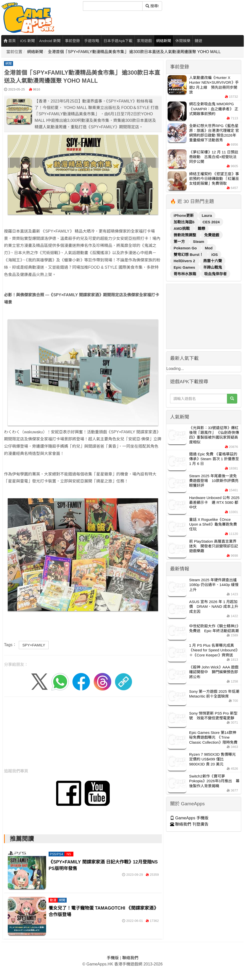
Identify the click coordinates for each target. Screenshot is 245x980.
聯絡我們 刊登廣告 (189, 824)
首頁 (10, 41)
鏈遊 (198, 41)
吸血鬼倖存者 (215, 274)
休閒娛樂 (183, 41)
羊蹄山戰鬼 (213, 267)
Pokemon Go (186, 248)
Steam (199, 241)
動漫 (53, 900)
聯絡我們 (130, 958)
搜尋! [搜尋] (152, 6)
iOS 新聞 (27, 41)
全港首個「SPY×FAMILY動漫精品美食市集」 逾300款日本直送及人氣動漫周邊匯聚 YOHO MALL (134, 52)
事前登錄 (72, 41)
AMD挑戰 (182, 228)
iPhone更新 (184, 215)
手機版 (113, 958)
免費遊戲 (212, 235)
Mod (209, 248)
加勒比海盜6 (185, 222)
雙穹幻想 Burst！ (189, 255)
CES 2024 (211, 222)
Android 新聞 (50, 41)
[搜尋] (113, 6)
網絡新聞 (164, 41)
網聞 (9, 64)
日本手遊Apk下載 (118, 41)
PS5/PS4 (56, 854)
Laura (207, 215)
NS (69, 854)
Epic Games (185, 267)
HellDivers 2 (185, 261)
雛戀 (201, 228)
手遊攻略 (92, 41)
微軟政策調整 (185, 235)
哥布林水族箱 (185, 274)
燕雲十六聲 (213, 261)
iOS (215, 255)
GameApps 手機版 (189, 818)
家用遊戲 (144, 41)
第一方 (180, 241)
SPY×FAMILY (34, 645)
